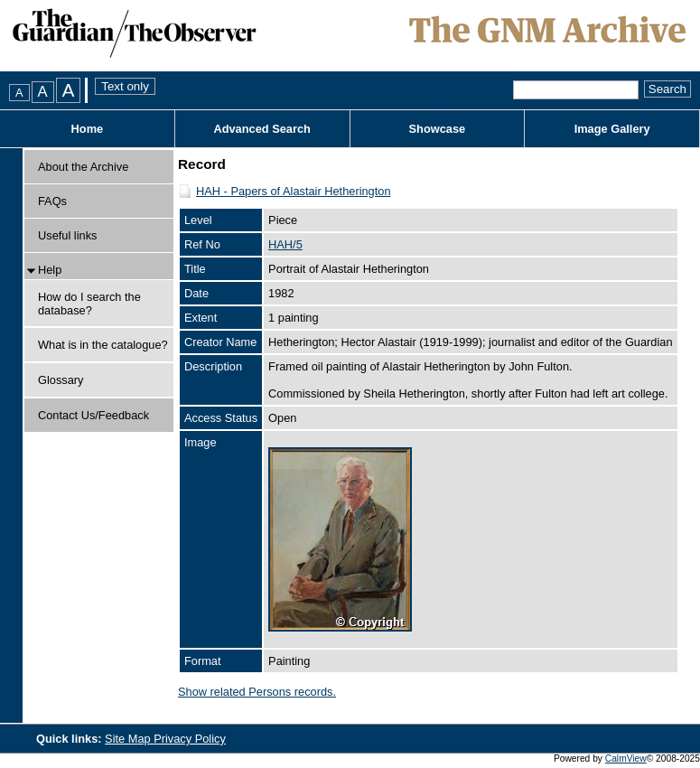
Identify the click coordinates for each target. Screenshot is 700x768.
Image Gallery (612, 129)
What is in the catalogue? (103, 345)
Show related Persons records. (257, 692)
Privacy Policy (190, 739)
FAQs (52, 201)
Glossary (61, 380)
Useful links (67, 235)
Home (88, 129)
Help (50, 270)
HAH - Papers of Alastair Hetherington (294, 191)
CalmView (626, 759)
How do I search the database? (89, 304)
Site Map (129, 739)
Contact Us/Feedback (93, 415)
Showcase (438, 129)
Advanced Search (261, 129)
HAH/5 (285, 244)
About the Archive (83, 167)
